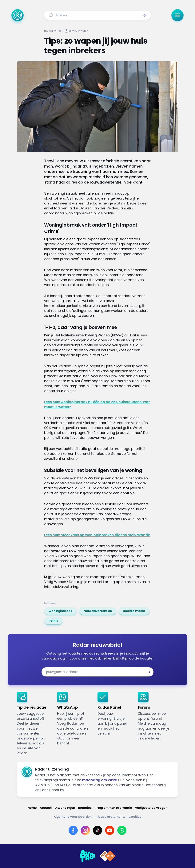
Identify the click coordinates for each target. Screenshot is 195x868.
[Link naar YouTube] (110, 830)
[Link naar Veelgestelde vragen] (151, 808)
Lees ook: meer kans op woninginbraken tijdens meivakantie (97, 535)
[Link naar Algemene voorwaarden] (73, 817)
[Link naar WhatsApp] (122, 830)
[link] (60, 611)
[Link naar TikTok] (97, 830)
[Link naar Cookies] (135, 817)
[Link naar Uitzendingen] (65, 808)
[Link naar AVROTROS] (87, 856)
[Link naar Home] (32, 808)
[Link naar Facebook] (73, 830)
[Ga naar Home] (18, 15)
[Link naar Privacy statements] (110, 817)
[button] (144, 15)
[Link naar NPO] (108, 856)
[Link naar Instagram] (85, 830)
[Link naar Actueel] (46, 808)
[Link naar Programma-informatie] (113, 808)
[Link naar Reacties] (85, 808)
